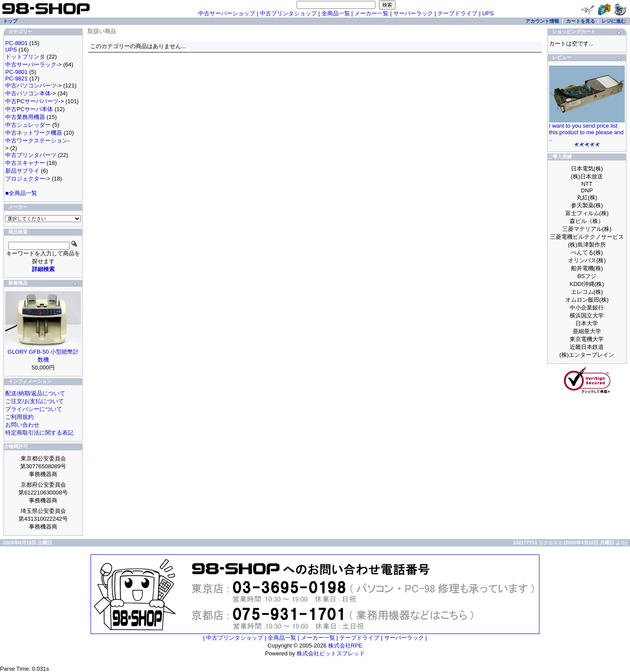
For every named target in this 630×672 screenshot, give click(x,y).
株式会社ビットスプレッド (331, 653)
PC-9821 (16, 78)
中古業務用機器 (25, 117)
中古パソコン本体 (28, 93)
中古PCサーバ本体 (29, 109)
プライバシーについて (34, 409)
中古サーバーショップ (227, 13)
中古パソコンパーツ (31, 85)
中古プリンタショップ (288, 13)
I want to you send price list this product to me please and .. (586, 132)
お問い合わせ (22, 425)
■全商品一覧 (21, 193)
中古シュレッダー (28, 125)
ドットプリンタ (25, 57)
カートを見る (581, 21)
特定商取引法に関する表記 (39, 433)
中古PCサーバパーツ (32, 101)
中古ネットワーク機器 (34, 133)
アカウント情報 (542, 21)
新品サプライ (22, 171)
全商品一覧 (336, 13)
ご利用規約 (19, 417)
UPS (488, 13)
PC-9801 (16, 72)
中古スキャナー (25, 163)
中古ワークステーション (37, 141)
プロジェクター (25, 179)
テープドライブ (457, 13)
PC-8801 (16, 43)
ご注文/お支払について (35, 401)
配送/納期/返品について (35, 393)
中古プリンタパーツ (31, 155)
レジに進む (614, 21)
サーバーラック (413, 13)
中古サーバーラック (31, 64)
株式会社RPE (345, 646)
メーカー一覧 (371, 13)
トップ (10, 21)
